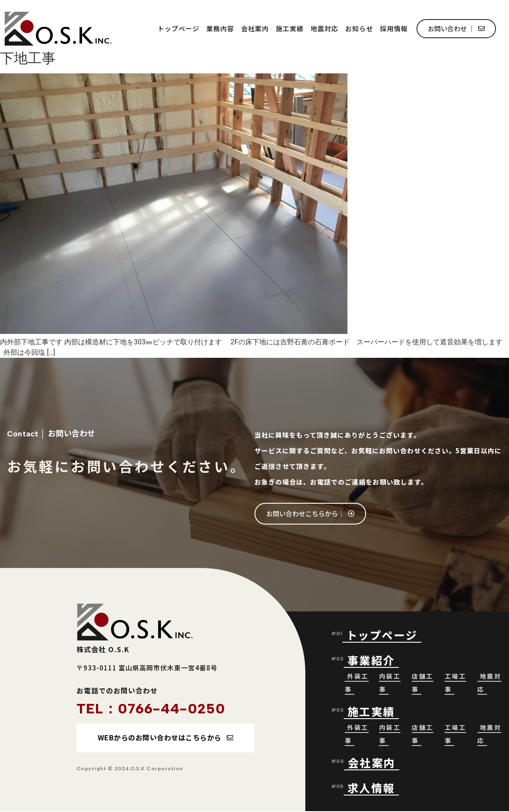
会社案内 (255, 28)
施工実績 (290, 28)
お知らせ (359, 28)
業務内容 (220, 28)
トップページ (178, 28)
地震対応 (324, 28)
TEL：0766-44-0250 (151, 709)
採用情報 (394, 28)
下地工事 (28, 58)
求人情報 (371, 788)
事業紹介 (373, 660)
